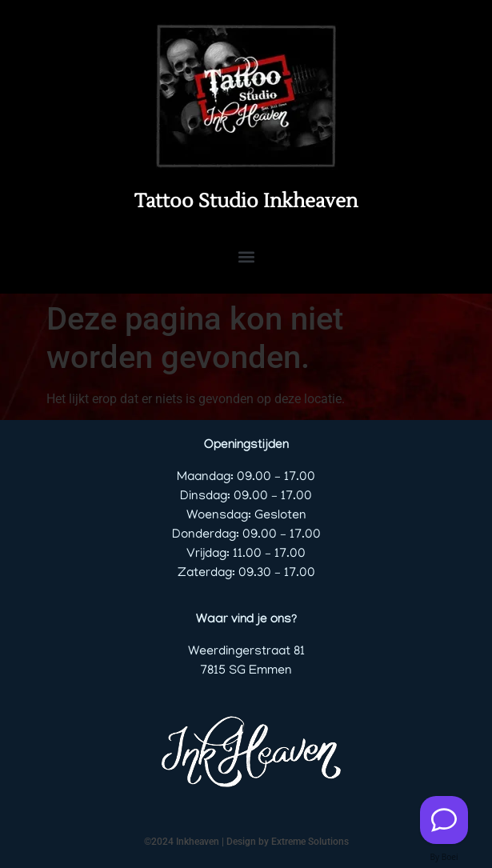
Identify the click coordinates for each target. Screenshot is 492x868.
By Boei (444, 857)
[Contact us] (444, 820)
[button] (246, 256)
